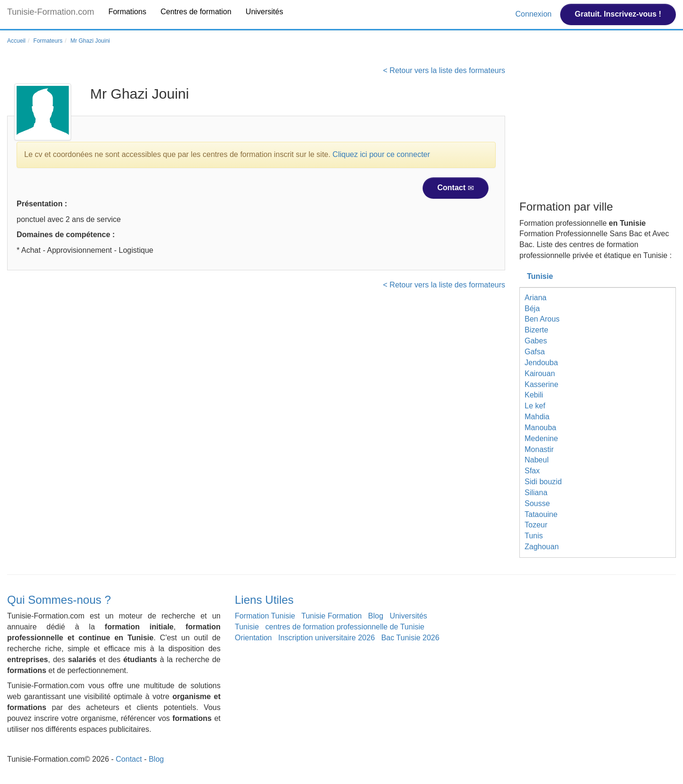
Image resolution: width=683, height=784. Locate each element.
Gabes (536, 341)
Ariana (535, 298)
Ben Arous (542, 319)
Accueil (16, 41)
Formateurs (48, 41)
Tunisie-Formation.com (51, 12)
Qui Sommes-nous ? (59, 600)
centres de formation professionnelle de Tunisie (345, 627)
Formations (127, 12)
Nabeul (537, 460)
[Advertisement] (598, 132)
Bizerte (536, 330)
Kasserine (541, 384)
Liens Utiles (264, 600)
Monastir (539, 449)
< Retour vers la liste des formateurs (444, 70)
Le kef (535, 406)
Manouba (540, 428)
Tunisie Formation (331, 616)
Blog (376, 616)
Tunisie (540, 276)
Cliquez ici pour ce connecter (381, 154)
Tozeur (536, 525)
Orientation (253, 638)
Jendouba (541, 363)
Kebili (534, 395)
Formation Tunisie (265, 616)
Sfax (532, 471)
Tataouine (541, 514)
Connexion (534, 14)
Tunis (534, 536)
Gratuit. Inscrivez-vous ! (618, 14)
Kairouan (540, 374)
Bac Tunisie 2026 (411, 638)
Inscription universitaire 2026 (327, 638)
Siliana (536, 493)
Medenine (541, 438)
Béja (532, 309)
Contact (456, 188)
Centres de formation (196, 12)
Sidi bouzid (543, 482)
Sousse (537, 503)
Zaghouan (542, 547)
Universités (264, 12)
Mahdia (537, 417)
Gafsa (535, 352)
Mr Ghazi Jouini (90, 41)
